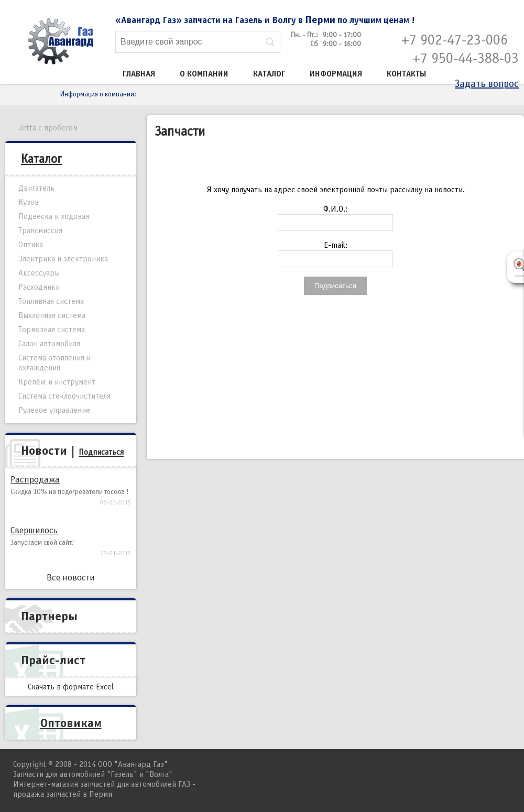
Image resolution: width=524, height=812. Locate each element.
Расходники (39, 287)
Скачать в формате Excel (71, 687)
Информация (336, 74)
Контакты (407, 74)
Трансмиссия (40, 231)
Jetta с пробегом (48, 128)
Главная (139, 74)
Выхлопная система (52, 315)
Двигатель (36, 188)
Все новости (71, 578)
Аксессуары (39, 273)
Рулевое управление (54, 410)
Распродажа (35, 480)
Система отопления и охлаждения (54, 363)
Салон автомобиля (49, 344)
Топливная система (51, 301)
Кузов (29, 202)
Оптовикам (71, 723)
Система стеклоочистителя (64, 396)
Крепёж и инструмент (57, 382)
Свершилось (34, 530)
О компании (204, 74)
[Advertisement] (335, 378)
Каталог (269, 74)
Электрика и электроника (63, 259)
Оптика (31, 245)
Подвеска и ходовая (54, 216)
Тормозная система (52, 330)
